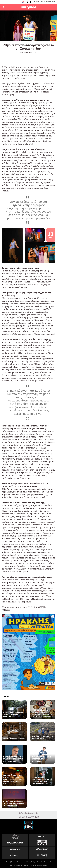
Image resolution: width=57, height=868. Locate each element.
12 (51, 235)
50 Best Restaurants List (28, 813)
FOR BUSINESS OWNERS (28, 817)
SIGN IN (43, 2)
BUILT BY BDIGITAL (16, 865)
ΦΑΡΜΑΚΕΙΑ (36, 2)
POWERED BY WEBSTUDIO (39, 865)
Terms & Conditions (18, 862)
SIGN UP (48, 2)
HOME (54, 2)
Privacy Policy (30, 862)
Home (8, 862)
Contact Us (48, 862)
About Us (40, 862)
